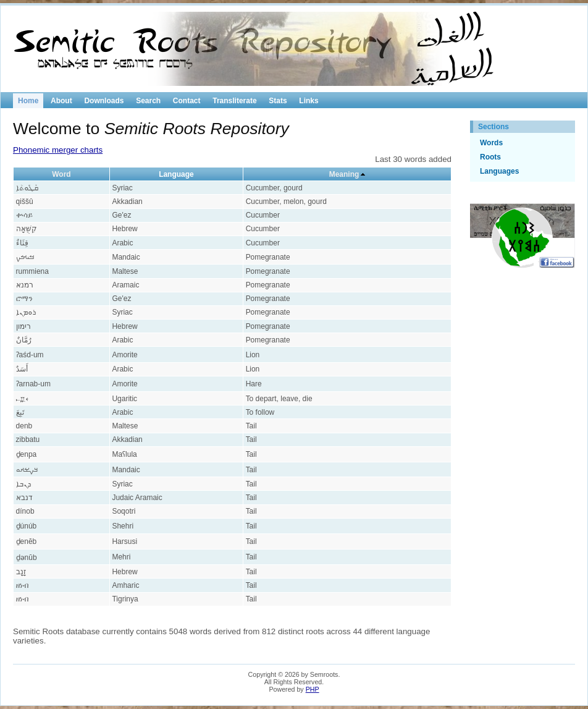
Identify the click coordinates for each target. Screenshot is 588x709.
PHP (313, 689)
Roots (490, 157)
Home (28, 101)
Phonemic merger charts (58, 150)
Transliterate (234, 101)
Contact (187, 101)
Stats (278, 101)
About (61, 101)
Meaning (344, 174)
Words (491, 143)
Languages (499, 171)
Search (148, 101)
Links (309, 101)
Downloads (104, 101)
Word (61, 174)
